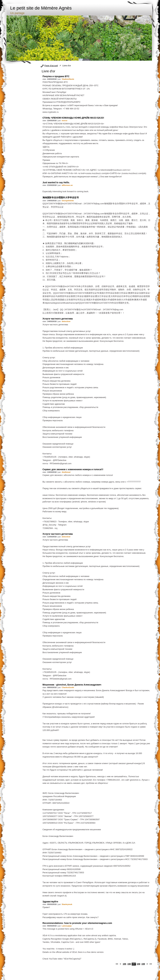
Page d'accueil (51, 66)
